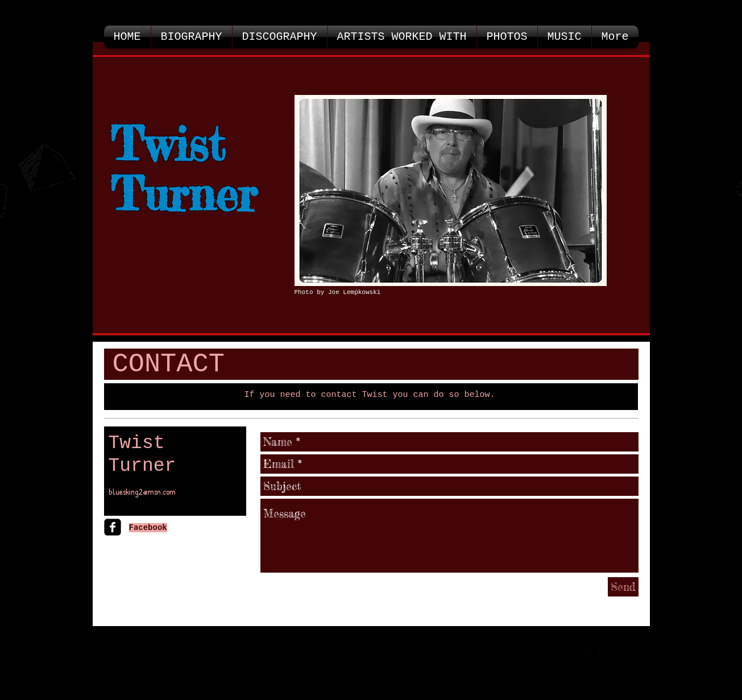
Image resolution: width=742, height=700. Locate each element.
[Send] (623, 587)
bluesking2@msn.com (142, 492)
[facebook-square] (113, 527)
